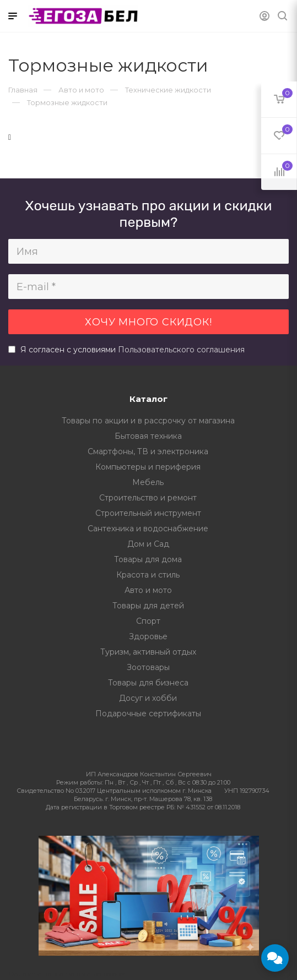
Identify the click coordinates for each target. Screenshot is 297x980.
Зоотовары (148, 667)
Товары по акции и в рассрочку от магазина (148, 421)
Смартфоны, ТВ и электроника (148, 451)
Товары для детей (148, 606)
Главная (23, 90)
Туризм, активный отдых (148, 652)
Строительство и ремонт (148, 498)
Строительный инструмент (148, 513)
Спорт (148, 621)
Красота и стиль (148, 575)
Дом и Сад (148, 544)
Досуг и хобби (148, 698)
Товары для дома (148, 559)
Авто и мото (148, 590)
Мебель (148, 482)
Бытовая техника (148, 436)
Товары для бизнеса (148, 683)
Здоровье (148, 636)
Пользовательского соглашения (181, 350)
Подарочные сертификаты (148, 714)
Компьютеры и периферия (148, 467)
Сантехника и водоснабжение (148, 529)
